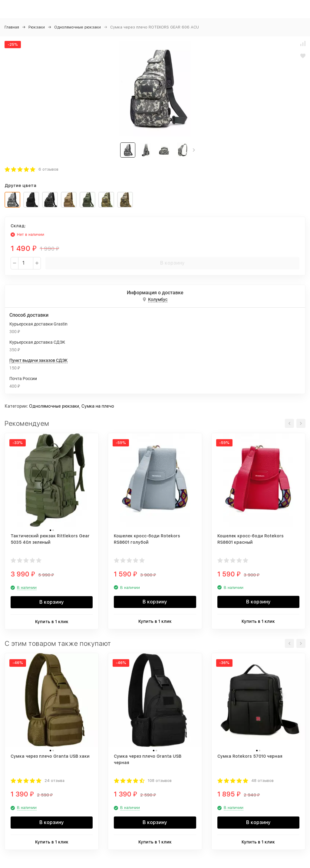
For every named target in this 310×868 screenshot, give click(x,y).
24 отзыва (54, 781)
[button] (194, 150)
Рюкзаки (37, 27)
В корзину (172, 263)
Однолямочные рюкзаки (77, 27)
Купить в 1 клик (52, 622)
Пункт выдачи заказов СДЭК (38, 360)
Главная (12, 27)
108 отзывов (160, 781)
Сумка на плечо (98, 406)
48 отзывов (262, 781)
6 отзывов (48, 169)
